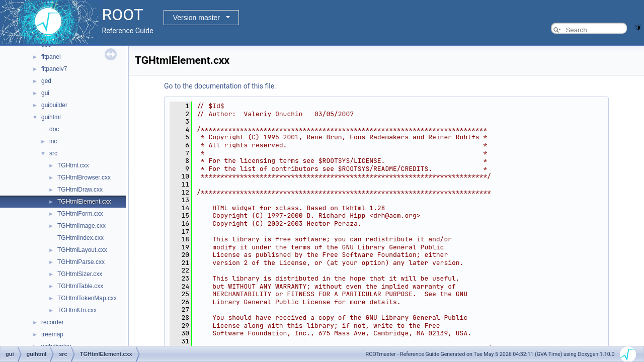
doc (54, 129)
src (53, 153)
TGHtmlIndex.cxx (80, 238)
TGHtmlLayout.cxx (82, 250)
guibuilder (54, 105)
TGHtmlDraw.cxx (80, 190)
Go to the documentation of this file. (220, 86)
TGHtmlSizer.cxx (80, 274)
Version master (196, 18)
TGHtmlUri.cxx (77, 310)
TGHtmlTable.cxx (80, 286)
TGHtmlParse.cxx (81, 262)
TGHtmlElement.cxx (84, 202)
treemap (52, 334)
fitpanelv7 (54, 69)
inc (53, 141)
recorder (53, 322)
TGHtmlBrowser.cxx (84, 177)
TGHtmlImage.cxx (82, 226)
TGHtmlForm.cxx (80, 214)
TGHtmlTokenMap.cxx (87, 298)
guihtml (51, 117)
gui (45, 93)
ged (46, 81)
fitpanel (51, 57)
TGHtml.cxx (73, 165)
